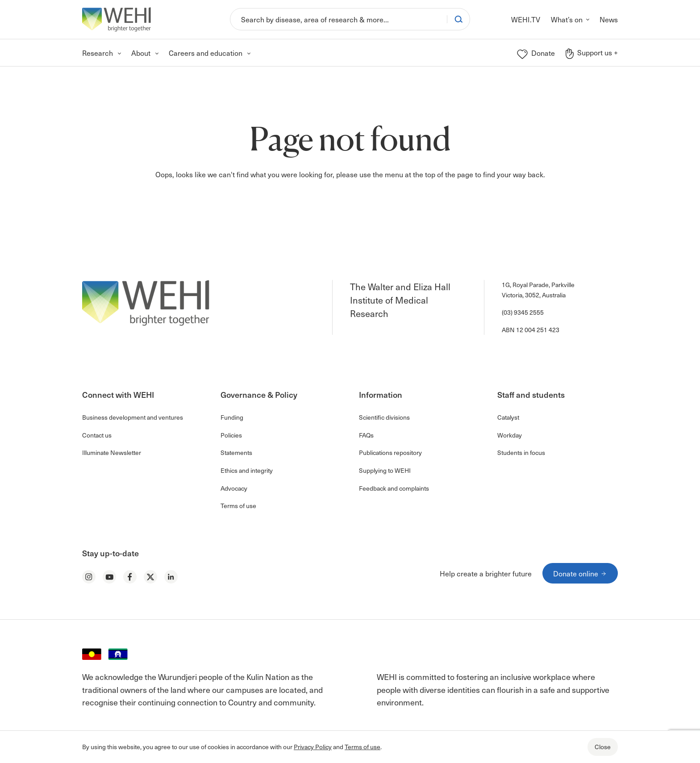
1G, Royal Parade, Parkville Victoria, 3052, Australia (538, 290)
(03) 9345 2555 (523, 312)
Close (603, 747)
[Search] (339, 19)
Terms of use (362, 747)
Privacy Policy (313, 747)
